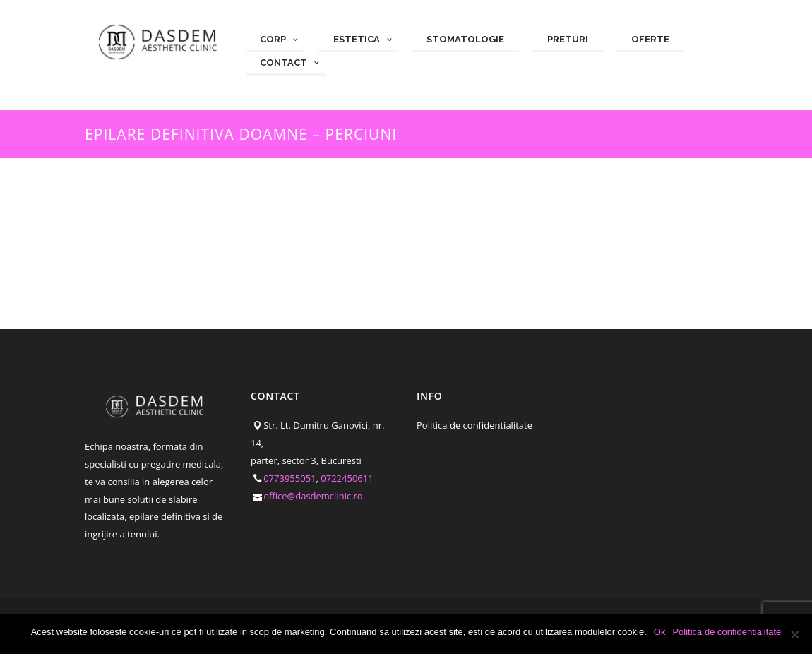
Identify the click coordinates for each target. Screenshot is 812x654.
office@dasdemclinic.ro (313, 496)
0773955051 (289, 478)
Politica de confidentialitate (474, 425)
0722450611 (347, 478)
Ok (660, 632)
